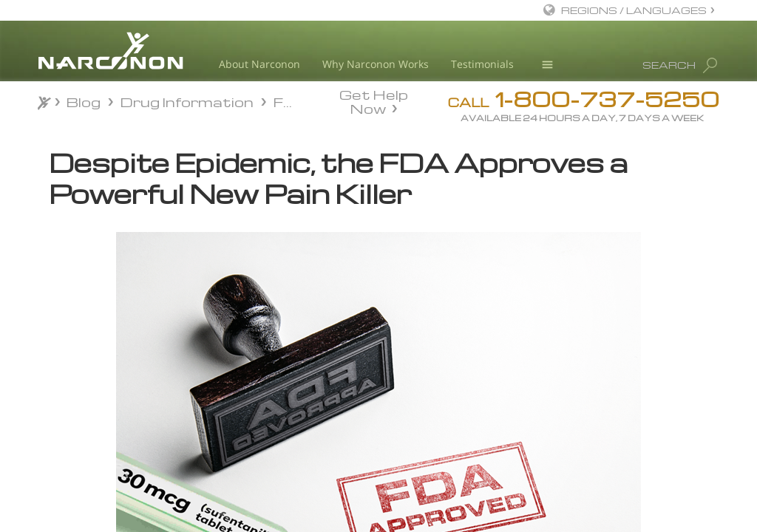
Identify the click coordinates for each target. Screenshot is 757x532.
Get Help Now (374, 100)
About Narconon (259, 64)
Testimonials (482, 64)
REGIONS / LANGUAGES (634, 10)
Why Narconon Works (376, 64)
